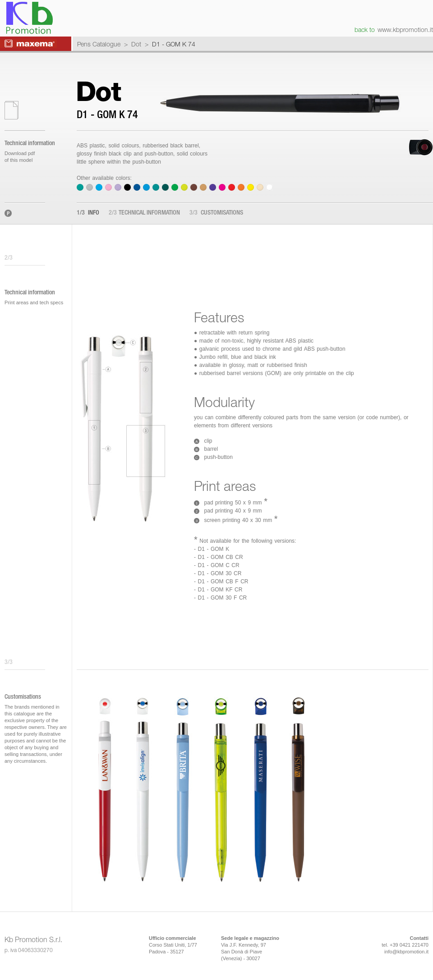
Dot (136, 44)
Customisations (216, 213)
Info (88, 213)
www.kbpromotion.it (405, 30)
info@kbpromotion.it (406, 952)
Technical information (144, 213)
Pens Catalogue (99, 44)
